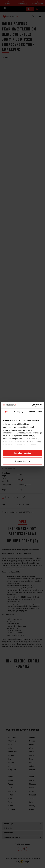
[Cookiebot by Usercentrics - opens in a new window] (32, 405)
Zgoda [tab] (7, 412)
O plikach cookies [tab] (34, 412)
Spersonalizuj (23, 461)
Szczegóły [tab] (19, 412)
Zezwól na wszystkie (23, 453)
